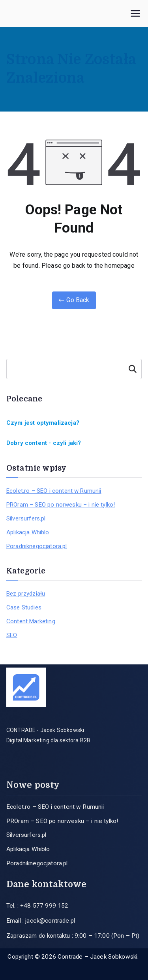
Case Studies (24, 607)
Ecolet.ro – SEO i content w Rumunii (54, 491)
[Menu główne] (135, 13)
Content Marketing (31, 621)
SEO (12, 635)
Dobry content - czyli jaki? (44, 443)
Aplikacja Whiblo (28, 532)
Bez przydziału (26, 594)
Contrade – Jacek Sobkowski (97, 957)
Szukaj (133, 369)
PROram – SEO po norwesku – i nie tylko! (61, 505)
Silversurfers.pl (26, 518)
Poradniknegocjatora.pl (37, 546)
